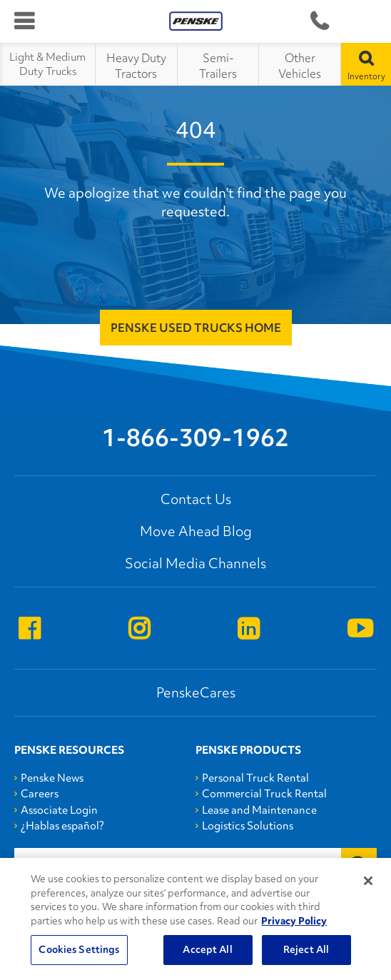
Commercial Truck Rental (264, 794)
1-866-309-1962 (319, 22)
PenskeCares (196, 692)
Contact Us (196, 499)
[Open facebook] (29, 630)
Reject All (306, 949)
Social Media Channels (195, 563)
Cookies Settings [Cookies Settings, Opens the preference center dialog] (79, 949)
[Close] (368, 881)
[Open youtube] (360, 630)
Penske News (52, 778)
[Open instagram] (139, 630)
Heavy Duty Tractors (136, 66)
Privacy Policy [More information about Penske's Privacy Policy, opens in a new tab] (294, 921)
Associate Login (59, 810)
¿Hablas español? (62, 826)
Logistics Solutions (248, 826)
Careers (40, 794)
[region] (195, 919)
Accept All (207, 949)
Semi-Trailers (218, 66)
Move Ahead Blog (196, 531)
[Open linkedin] (248, 630)
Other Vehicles (300, 66)
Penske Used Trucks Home (196, 328)
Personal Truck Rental (255, 778)
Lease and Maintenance (259, 810)
